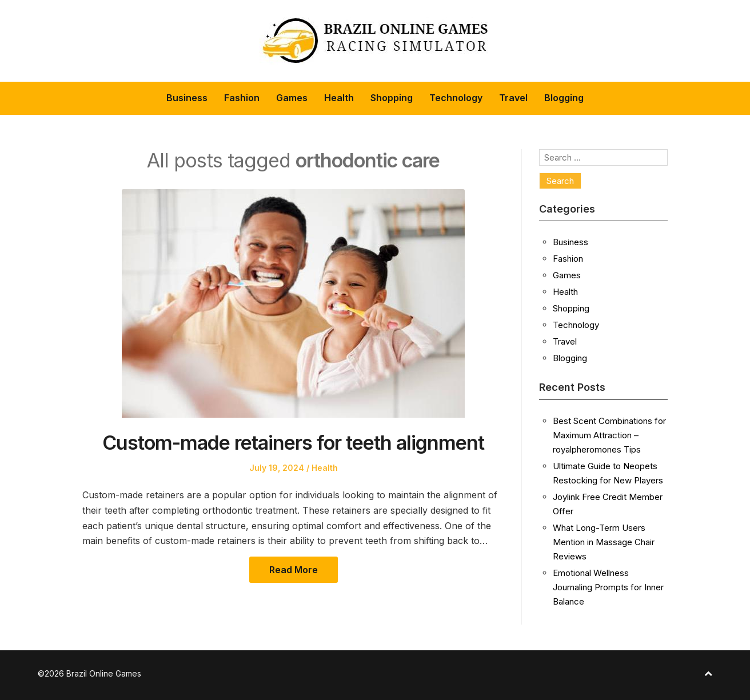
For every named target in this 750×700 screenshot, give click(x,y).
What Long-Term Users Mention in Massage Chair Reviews (604, 542)
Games (292, 98)
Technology (456, 98)
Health (339, 98)
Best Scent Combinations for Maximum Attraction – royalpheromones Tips (609, 435)
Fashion (242, 98)
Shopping (392, 98)
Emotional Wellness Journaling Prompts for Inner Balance (608, 587)
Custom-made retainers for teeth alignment (293, 443)
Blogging (564, 98)
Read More (294, 570)
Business (187, 98)
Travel (513, 98)
